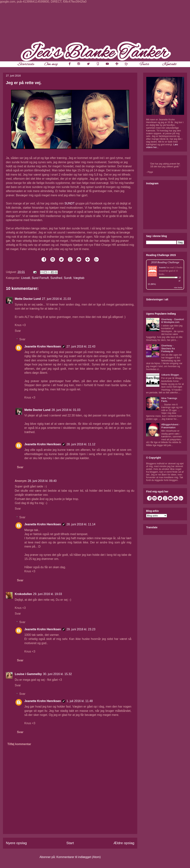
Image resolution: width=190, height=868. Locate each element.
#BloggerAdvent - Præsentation (170, 426)
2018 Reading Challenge (165, 262)
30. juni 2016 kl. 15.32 (57, 674)
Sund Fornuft (40, 278)
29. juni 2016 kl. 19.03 (47, 594)
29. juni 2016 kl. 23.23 (81, 629)
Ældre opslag (124, 843)
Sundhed (56, 278)
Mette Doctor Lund (28, 299)
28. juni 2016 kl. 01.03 (66, 410)
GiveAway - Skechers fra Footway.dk (168, 348)
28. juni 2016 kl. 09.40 (42, 481)
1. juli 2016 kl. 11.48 (80, 701)
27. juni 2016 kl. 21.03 (56, 299)
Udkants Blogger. (170, 375)
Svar (18, 331)
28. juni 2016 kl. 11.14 (81, 524)
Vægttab (79, 278)
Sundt (68, 278)
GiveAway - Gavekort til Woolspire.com (173, 321)
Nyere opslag (16, 843)
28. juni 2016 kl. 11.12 (81, 444)
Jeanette (162, 267)
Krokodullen (23, 594)
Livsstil (26, 278)
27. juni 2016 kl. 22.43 (81, 346)
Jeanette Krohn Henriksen (43, 346)
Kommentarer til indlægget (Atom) (79, 857)
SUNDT (70, 203)
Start (70, 843)
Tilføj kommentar (19, 744)
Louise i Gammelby (28, 674)
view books (178, 288)
